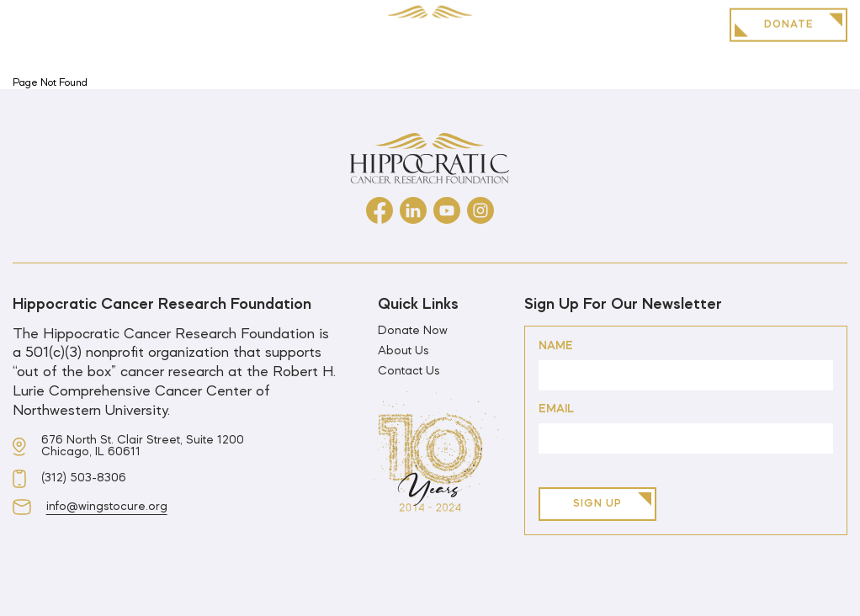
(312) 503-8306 (84, 479)
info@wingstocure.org (107, 507)
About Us (403, 352)
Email (556, 409)
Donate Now (413, 332)
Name (556, 346)
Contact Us (409, 372)
